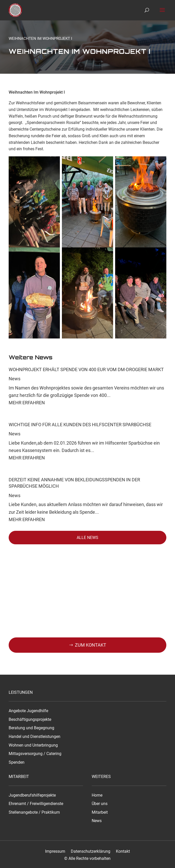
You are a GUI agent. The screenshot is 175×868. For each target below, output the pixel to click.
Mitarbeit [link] (100, 812)
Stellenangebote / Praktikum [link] (34, 812)
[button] (162, 13)
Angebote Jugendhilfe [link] (28, 711)
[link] (16, 10)
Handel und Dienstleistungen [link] (35, 737)
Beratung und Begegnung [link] (31, 728)
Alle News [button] (87, 538)
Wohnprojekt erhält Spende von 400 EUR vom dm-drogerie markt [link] (86, 369)
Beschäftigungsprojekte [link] (30, 720)
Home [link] (97, 795)
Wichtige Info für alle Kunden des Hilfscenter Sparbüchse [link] (80, 425)
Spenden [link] (17, 762)
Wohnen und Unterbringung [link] (33, 745)
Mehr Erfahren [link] (27, 403)
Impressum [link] (55, 851)
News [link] (15, 379)
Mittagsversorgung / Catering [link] (35, 754)
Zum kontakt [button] (91, 645)
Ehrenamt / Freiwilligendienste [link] (36, 804)
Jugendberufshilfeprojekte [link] (32, 795)
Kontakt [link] (123, 851)
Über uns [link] (100, 804)
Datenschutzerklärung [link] (91, 851)
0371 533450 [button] (90, 660)
